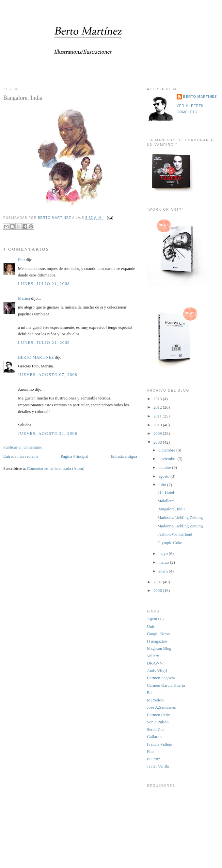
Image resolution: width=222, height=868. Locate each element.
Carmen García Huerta (166, 685)
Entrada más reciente (21, 456)
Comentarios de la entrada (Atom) (56, 469)
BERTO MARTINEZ (36, 357)
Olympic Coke (170, 543)
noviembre (168, 459)
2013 (158, 399)
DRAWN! (155, 663)
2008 (158, 442)
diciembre (167, 450)
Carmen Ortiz (158, 715)
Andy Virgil (157, 671)
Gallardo (154, 737)
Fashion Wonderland (175, 534)
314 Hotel (166, 492)
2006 (158, 591)
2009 (158, 434)
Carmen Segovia (161, 678)
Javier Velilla (158, 766)
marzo (164, 562)
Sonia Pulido (158, 722)
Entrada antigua (124, 456)
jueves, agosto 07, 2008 (48, 375)
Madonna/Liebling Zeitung (180, 518)
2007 (158, 582)
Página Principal (75, 456)
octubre (165, 468)
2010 (158, 425)
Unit (151, 627)
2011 (158, 416)
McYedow (156, 700)
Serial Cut (155, 730)
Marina (24, 298)
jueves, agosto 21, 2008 (48, 434)
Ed (149, 693)
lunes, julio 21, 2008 (44, 284)
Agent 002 (156, 619)
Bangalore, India (171, 509)
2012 (158, 407)
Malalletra (166, 501)
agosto (164, 476)
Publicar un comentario (23, 447)
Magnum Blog (159, 648)
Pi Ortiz (153, 759)
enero (164, 571)
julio (163, 485)
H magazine (157, 641)
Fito (21, 260)
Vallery (153, 656)
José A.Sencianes (161, 707)
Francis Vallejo (159, 744)
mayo (164, 554)
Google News (158, 634)
